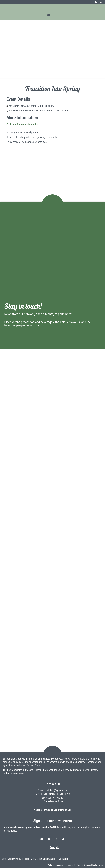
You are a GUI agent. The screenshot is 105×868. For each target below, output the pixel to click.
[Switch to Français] (97, 2)
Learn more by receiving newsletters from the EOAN (29, 827)
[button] (49, 15)
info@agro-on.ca (59, 790)
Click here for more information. (23, 124)
